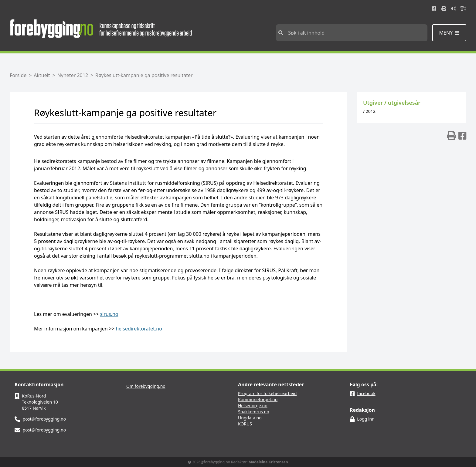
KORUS (245, 424)
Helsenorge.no (253, 406)
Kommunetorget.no (258, 399)
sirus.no (109, 314)
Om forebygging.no (146, 386)
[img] (451, 136)
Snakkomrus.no (254, 412)
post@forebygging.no (44, 419)
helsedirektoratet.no (139, 329)
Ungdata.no (250, 418)
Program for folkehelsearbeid (267, 393)
